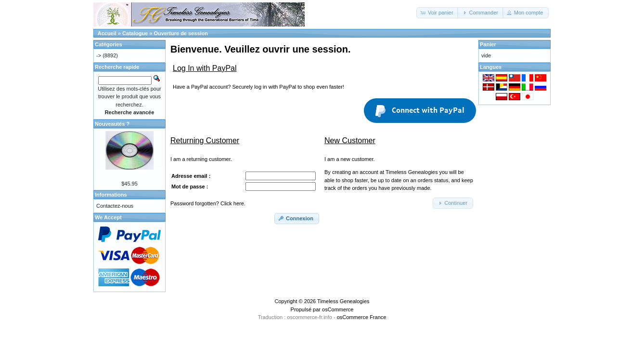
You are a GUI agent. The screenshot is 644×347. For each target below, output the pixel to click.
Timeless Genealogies (343, 301)
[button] (438, 13)
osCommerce (338, 309)
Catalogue (135, 33)
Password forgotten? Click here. (208, 203)
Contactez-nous (115, 206)
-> (99, 55)
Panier (488, 44)
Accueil (107, 33)
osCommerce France (362, 317)
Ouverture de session (181, 33)
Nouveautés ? (112, 124)
